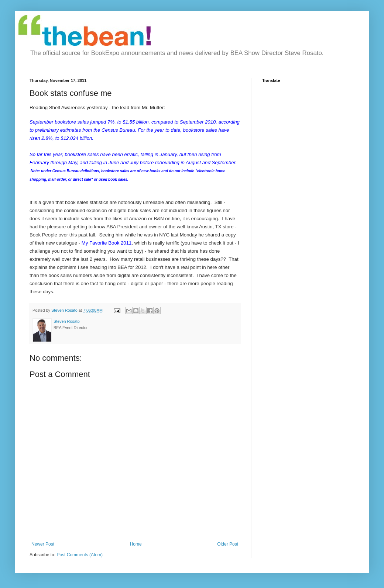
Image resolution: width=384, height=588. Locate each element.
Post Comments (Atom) (80, 555)
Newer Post (43, 544)
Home (136, 544)
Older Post (228, 544)
